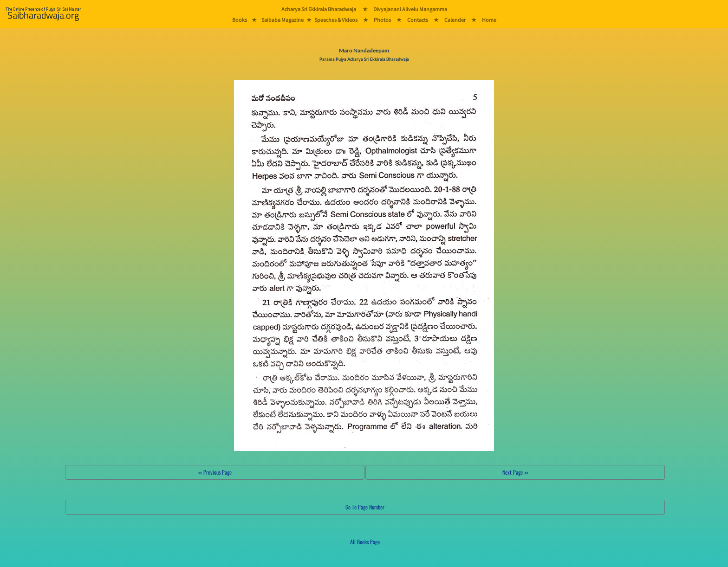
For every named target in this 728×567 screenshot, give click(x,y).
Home (489, 20)
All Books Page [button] (365, 542)
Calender (455, 20)
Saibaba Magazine (283, 20)
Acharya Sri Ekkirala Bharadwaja (319, 9)
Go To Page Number (365, 507)
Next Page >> (515, 472)
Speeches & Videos (336, 20)
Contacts (418, 20)
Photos (382, 20)
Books (240, 20)
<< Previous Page (215, 472)
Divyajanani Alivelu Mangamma (410, 9)
